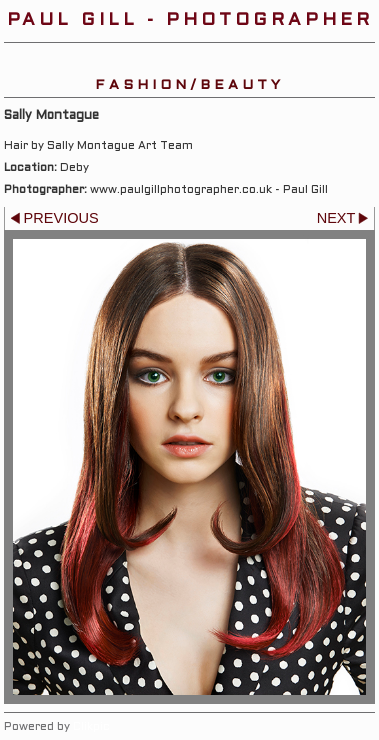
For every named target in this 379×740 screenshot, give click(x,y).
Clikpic (91, 727)
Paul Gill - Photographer (190, 20)
